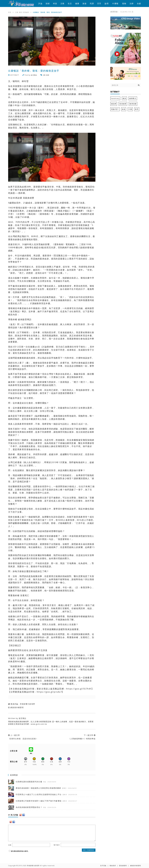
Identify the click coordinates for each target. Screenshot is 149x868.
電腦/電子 (115, 109)
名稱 (10, 845)
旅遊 (85, 3)
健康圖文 (133, 98)
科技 (55, 3)
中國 (130, 109)
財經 (48, 3)
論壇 (107, 3)
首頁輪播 (26, 12)
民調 (92, 3)
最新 (20, 12)
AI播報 (115, 3)
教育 (137, 109)
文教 (62, 3)
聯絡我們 (113, 866)
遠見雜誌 (34, 75)
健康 (77, 3)
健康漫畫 (133, 104)
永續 (139, 3)
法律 (132, 3)
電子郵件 (57, 845)
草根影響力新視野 (27, 704)
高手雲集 (103, 866)
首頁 (10, 12)
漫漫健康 (123, 104)
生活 (70, 3)
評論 (40, 3)
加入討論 (13, 815)
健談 (124, 98)
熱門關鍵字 (115, 92)
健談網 (114, 104)
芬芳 (99, 3)
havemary (115, 98)
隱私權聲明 (123, 866)
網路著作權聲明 (17, 707)
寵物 (124, 3)
